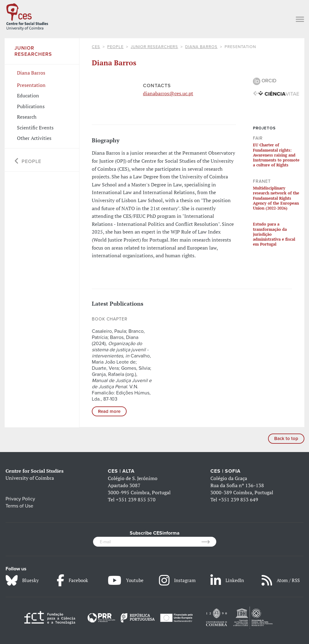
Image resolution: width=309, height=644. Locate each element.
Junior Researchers (154, 47)
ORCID (265, 81)
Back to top (286, 438)
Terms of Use (19, 506)
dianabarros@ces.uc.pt (168, 93)
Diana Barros (201, 47)
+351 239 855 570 (136, 499)
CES (96, 47)
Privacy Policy (20, 499)
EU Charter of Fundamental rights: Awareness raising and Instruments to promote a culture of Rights (276, 155)
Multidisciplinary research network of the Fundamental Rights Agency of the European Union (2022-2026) (276, 198)
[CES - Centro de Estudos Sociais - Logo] (27, 16)
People (115, 47)
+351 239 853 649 (238, 499)
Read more (109, 411)
